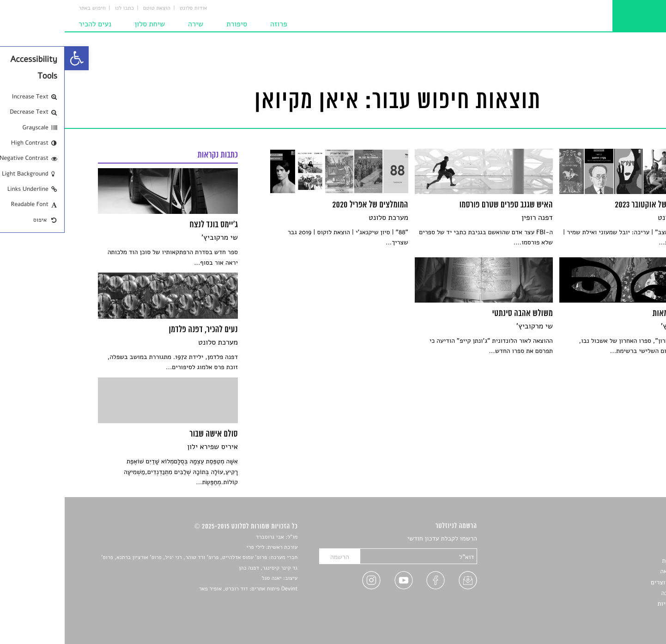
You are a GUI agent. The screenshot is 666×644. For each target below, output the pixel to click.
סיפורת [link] (172, 24)
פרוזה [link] (214, 24)
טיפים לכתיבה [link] (615, 593)
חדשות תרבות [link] (615, 561)
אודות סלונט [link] (129, 8)
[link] (12, 58)
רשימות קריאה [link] (614, 571)
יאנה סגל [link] (207, 578)
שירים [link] (625, 550)
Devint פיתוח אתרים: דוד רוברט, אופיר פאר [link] (184, 589)
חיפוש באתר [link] (27, 8)
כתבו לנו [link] (60, 8)
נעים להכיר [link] (30, 24)
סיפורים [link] (622, 539)
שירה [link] (131, 24)
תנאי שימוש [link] (617, 615)
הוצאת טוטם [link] (92, 8)
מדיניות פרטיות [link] (612, 604)
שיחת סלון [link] (85, 24)
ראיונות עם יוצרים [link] (609, 582)
